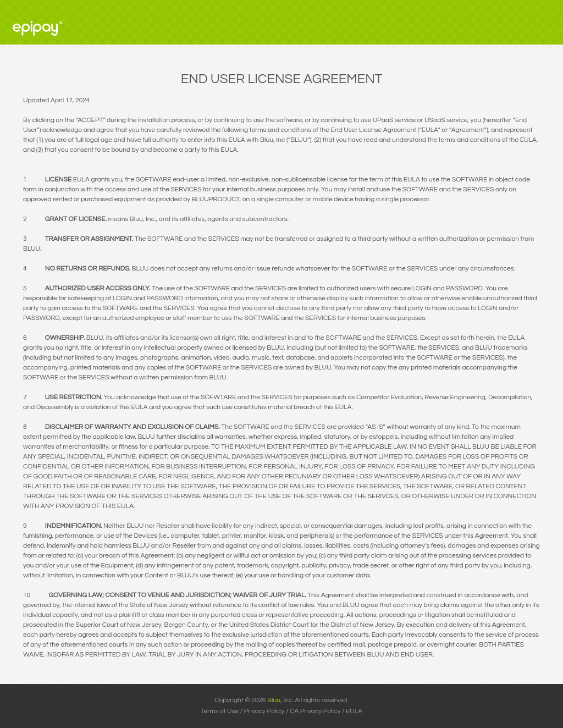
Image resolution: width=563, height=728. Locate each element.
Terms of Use (220, 711)
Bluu (274, 700)
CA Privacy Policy (315, 711)
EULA (354, 711)
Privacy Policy (264, 711)
